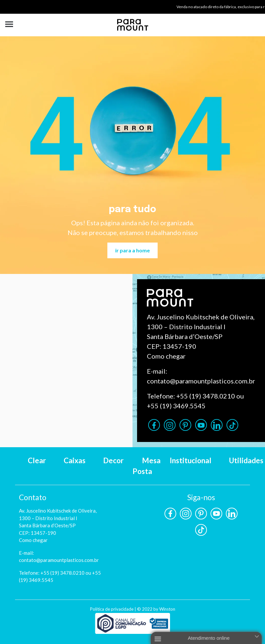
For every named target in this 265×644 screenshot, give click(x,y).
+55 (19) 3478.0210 (206, 396)
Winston (167, 609)
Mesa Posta (147, 466)
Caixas (75, 460)
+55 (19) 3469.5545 (176, 406)
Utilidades (246, 460)
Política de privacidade (112, 609)
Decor (113, 460)
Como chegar (166, 356)
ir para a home (132, 250)
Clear (37, 460)
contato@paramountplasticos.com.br (201, 381)
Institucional (191, 460)
